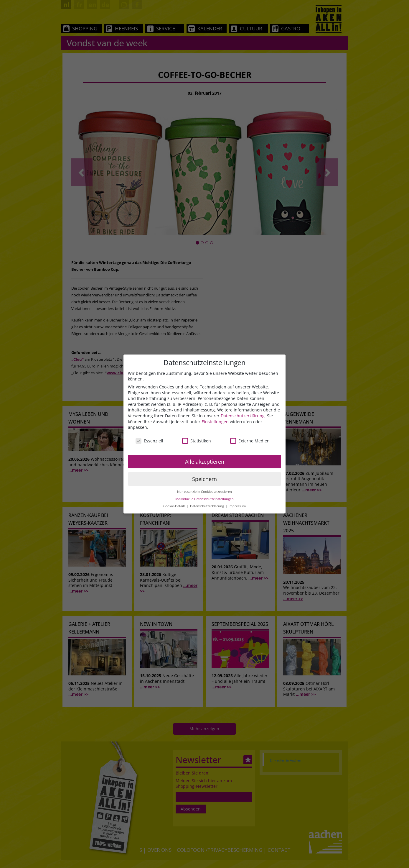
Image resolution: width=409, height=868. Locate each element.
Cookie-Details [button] (175, 506)
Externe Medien (250, 441)
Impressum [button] (237, 506)
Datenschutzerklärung (243, 416)
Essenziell (149, 441)
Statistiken (197, 441)
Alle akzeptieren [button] (205, 462)
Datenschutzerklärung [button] (207, 506)
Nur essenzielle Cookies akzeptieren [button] (204, 492)
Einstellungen (215, 422)
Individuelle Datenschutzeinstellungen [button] (204, 499)
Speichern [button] (204, 479)
